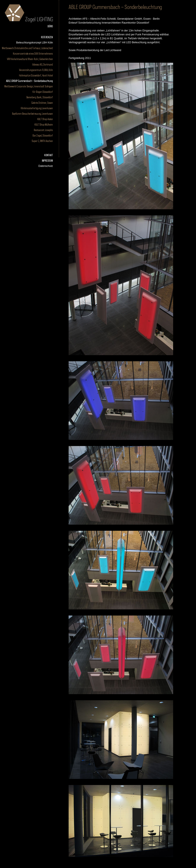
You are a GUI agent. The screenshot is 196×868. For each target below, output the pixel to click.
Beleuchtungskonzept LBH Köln (35, 43)
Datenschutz (46, 166)
